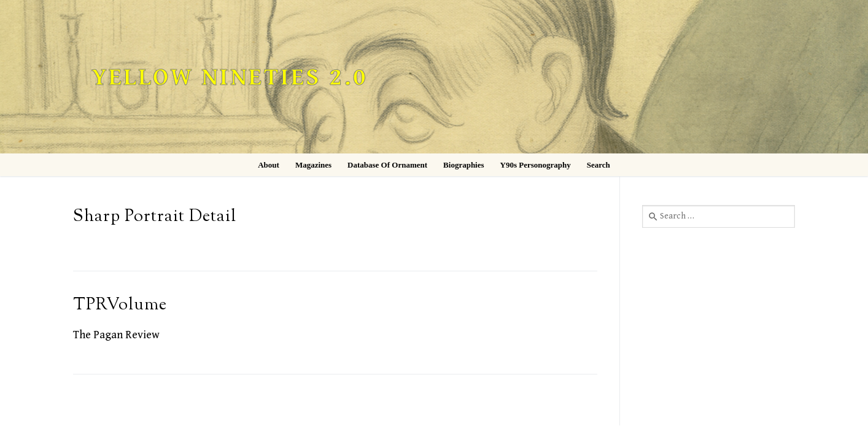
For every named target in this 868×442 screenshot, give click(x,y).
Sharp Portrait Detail (155, 217)
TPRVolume (120, 305)
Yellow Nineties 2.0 (230, 78)
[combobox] (719, 216)
